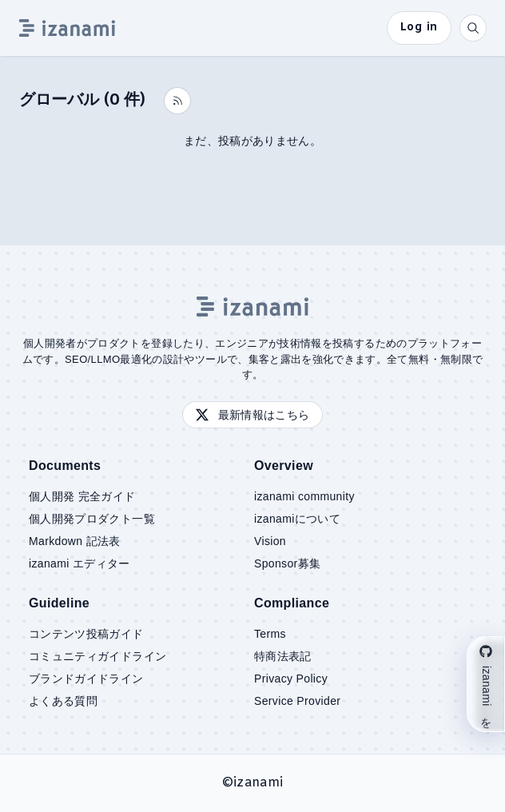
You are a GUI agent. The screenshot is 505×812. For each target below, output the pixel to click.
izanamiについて (297, 519)
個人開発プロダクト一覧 (92, 519)
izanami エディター (80, 563)
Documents (65, 466)
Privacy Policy (291, 679)
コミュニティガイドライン (97, 656)
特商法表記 (283, 656)
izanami (258, 783)
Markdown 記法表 (75, 541)
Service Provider (297, 701)
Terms (270, 634)
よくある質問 (63, 701)
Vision (270, 541)
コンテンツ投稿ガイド (86, 634)
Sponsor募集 (287, 563)
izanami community (304, 496)
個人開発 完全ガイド (82, 496)
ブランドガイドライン (86, 679)
